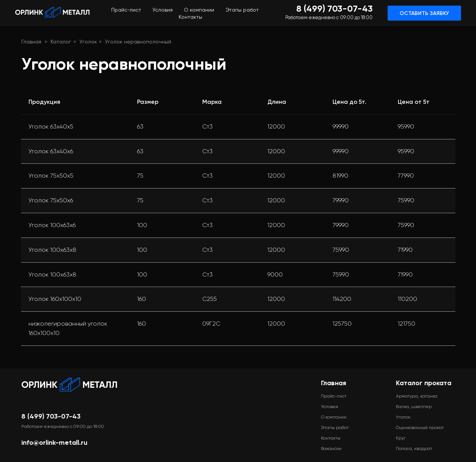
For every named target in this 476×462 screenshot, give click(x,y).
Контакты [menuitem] (190, 17)
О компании (334, 417)
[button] (424, 13)
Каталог (61, 42)
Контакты (331, 438)
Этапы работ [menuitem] (242, 10)
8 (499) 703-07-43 (51, 416)
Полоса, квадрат (414, 449)
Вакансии (331, 449)
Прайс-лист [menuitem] (126, 10)
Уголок (88, 42)
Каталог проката (424, 383)
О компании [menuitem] (199, 10)
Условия (330, 407)
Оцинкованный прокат (420, 428)
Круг (401, 438)
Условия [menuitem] (163, 10)
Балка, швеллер (414, 407)
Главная (31, 42)
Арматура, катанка (417, 396)
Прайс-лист (334, 396)
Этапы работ (335, 428)
